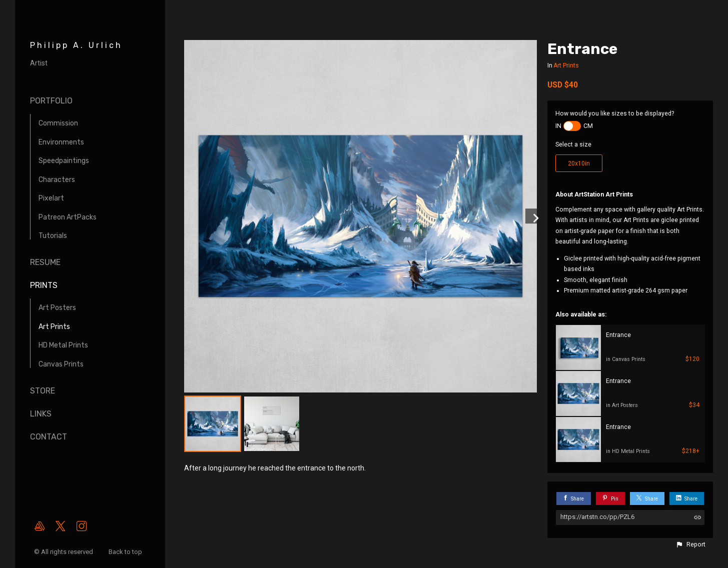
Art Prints (54, 327)
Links (41, 414)
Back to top (126, 552)
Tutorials (53, 236)
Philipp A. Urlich (76, 45)
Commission (58, 123)
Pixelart (51, 198)
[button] (690, 544)
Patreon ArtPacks (68, 217)
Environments (61, 142)
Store (43, 391)
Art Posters (57, 308)
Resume (45, 262)
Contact (49, 437)
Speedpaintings (64, 161)
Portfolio (51, 101)
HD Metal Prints (63, 345)
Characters (57, 180)
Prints (44, 285)
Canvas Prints (61, 364)
